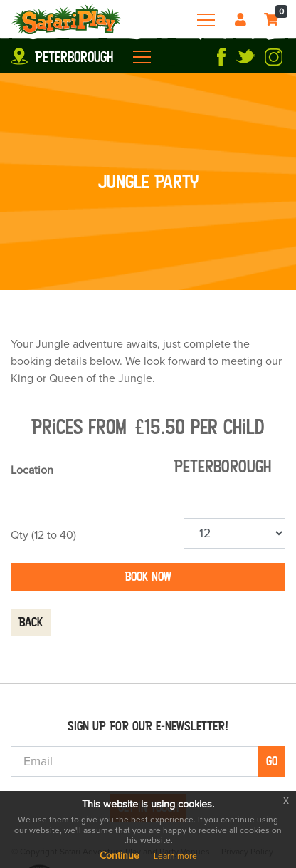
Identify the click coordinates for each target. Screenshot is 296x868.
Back (31, 622)
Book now (148, 577)
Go (272, 761)
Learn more (175, 856)
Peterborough (74, 57)
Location (32, 470)
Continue (120, 856)
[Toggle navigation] (206, 20)
